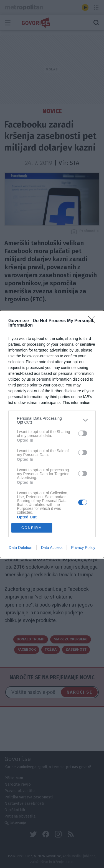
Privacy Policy (83, 548)
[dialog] (52, 434)
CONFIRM (32, 528)
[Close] (93, 321)
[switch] (83, 433)
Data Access (52, 548)
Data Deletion (21, 548)
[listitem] (52, 420)
